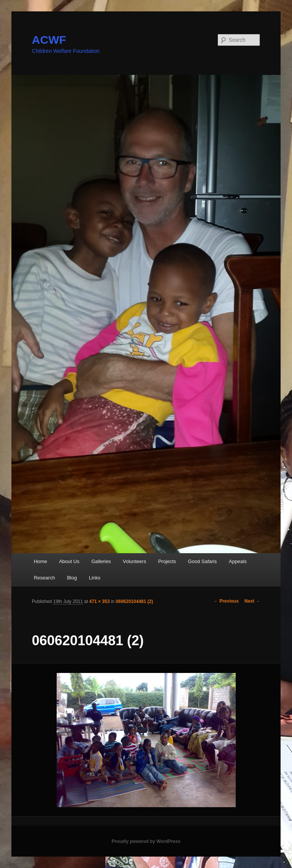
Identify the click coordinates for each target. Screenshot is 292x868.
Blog (72, 578)
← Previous (226, 601)
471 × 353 (100, 601)
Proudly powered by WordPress (146, 841)
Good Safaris (202, 561)
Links (95, 578)
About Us (69, 561)
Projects (167, 561)
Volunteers (134, 561)
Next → (252, 601)
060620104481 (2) (134, 601)
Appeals (238, 561)
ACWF (49, 40)
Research (44, 578)
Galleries (101, 561)
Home (40, 561)
